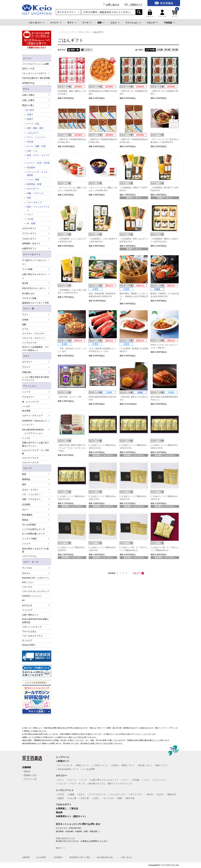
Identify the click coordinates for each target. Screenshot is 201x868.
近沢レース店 (28, 69)
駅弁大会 (130, 798)
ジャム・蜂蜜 (33, 180)
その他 (30, 219)
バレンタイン (35, 23)
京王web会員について (68, 769)
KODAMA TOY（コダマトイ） (36, 578)
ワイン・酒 (28, 309)
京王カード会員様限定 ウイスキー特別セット (35, 349)
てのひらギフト (64, 804)
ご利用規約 (58, 857)
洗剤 (29, 198)
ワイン (126, 780)
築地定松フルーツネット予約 (35, 303)
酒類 (99, 23)
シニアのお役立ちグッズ (33, 529)
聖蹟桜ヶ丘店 (30, 775)
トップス (26, 438)
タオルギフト (33, 189)
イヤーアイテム (29, 556)
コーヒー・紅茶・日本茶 (38, 163)
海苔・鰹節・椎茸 (35, 128)
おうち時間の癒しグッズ (33, 534)
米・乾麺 (31, 223)
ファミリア (27, 610)
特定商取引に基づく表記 (80, 857)
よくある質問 (89, 769)
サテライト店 (30, 779)
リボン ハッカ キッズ (32, 627)
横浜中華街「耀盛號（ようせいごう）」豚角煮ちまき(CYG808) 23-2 (134, 296)
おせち (82, 794)
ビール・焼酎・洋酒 (36, 146)
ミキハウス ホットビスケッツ (36, 591)
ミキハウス (27, 587)
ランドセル (109, 798)
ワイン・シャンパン (36, 137)
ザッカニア (27, 640)
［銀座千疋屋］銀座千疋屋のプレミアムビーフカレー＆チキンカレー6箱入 (72, 448)
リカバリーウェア (30, 458)
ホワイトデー (136, 794)
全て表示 (30, 110)
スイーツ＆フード (32, 254)
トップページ (63, 757)
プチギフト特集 (29, 298)
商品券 (59, 812)
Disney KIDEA (29, 645)
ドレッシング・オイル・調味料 (38, 174)
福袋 (120, 798)
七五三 (96, 798)
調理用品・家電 (34, 184)
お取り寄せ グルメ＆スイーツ (105, 780)
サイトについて (65, 765)
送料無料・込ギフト (31, 243)
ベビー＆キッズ (34, 202)
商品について (83, 765)
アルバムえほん (29, 631)
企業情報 (26, 857)
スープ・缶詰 (33, 124)
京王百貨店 (166, 865)
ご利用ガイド (136, 5)
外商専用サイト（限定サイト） (71, 816)
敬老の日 (172, 794)
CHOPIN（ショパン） (32, 596)
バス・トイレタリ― (31, 494)
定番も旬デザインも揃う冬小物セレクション (35, 444)
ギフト (70, 23)
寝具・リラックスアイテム (38, 208)
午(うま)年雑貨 (29, 525)
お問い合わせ (112, 5)
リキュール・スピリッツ (33, 338)
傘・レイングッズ (30, 402)
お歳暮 (71, 794)
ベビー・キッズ (31, 562)
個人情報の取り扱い (105, 857)
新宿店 (27, 771)
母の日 (150, 794)
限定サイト (61, 848)
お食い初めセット (30, 615)
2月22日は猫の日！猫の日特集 (36, 78)
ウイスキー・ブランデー (33, 334)
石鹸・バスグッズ (35, 193)
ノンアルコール (29, 343)
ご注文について (100, 765)
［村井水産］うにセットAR (70, 397)
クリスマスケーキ (97, 794)
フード (85, 23)
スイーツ (72, 780)
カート (175, 13)
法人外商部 (41, 857)
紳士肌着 (26, 411)
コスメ (114, 23)
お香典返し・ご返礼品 (67, 808)
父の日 (160, 794)
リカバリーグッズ (30, 463)
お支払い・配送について (123, 765)
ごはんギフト (33, 133)
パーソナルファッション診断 (35, 64)
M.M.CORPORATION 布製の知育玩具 (35, 621)
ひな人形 (72, 798)
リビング (151, 23)
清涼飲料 (31, 168)
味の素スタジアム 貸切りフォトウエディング (110, 784)
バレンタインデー (118, 794)
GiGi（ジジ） (28, 582)
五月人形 (85, 798)
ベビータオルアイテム (32, 636)
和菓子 (30, 119)
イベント (54, 23)
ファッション (132, 23)
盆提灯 (61, 798)
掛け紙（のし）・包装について (153, 765)
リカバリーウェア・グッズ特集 (35, 452)
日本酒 (30, 142)
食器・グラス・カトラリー (38, 157)
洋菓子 (30, 115)
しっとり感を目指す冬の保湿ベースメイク (35, 379)
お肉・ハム (32, 151)
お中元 (61, 794)
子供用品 (168, 23)
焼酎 (24, 324)
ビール (25, 329)
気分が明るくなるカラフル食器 (35, 550)
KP (23, 600)
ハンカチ (26, 406)
